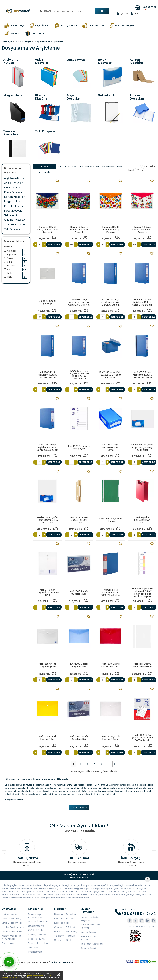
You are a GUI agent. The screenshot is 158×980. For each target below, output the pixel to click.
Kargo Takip (88, 932)
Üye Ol (138, 14)
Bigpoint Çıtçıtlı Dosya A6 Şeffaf (47, 302)
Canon (58, 927)
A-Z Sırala (45, 172)
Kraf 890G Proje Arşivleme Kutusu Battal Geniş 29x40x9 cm (79, 375)
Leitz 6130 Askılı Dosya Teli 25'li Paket (79, 520)
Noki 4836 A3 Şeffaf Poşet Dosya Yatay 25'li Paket (142, 447)
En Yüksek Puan (112, 167)
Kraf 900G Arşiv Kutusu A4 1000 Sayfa (111, 447)
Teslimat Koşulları (92, 944)
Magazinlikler (12, 201)
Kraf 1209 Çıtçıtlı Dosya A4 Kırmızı (111, 665)
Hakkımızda (9, 914)
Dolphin (71, 914)
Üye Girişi (124, 14)
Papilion (59, 914)
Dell (68, 940)
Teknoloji (34, 947)
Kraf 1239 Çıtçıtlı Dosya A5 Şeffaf (47, 665)
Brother (71, 918)
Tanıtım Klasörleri (15, 225)
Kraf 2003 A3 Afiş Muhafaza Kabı (79, 593)
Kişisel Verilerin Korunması (11, 937)
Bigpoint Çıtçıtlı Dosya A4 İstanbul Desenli (47, 230)
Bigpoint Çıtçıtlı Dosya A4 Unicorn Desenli (142, 230)
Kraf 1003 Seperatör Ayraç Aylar (79, 447)
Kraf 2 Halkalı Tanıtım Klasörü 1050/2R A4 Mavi (111, 592)
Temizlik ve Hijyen (39, 943)
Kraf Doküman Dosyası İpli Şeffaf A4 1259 (47, 592)
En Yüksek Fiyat (90, 167)
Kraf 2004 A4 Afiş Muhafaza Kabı (79, 738)
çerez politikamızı (35, 976)
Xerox (58, 940)
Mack (57, 931)
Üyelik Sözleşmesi (13, 927)
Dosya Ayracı (12, 188)
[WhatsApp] (9, 962)
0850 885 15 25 (79, 876)
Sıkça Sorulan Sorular (89, 938)
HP (68, 923)
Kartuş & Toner (37, 934)
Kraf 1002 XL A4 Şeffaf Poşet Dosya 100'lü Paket (142, 738)
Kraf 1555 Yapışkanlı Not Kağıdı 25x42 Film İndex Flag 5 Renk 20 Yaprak (142, 592)
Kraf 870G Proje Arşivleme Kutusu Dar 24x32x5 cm (47, 375)
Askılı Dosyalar (13, 183)
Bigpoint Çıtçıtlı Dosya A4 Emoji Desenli (111, 230)
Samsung (72, 931)
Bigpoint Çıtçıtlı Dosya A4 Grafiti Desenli (79, 230)
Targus (70, 936)
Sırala (45, 167)
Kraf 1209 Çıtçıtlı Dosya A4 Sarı (47, 738)
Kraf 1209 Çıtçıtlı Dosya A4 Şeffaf (111, 738)
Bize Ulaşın (8, 943)
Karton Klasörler (14, 197)
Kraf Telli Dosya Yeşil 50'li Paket (111, 520)
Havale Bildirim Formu (90, 926)
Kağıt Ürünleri (37, 930)
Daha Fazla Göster (79, 807)
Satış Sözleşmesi (12, 923)
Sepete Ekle (54, 244)
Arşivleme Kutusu (15, 178)
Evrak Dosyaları (14, 192)
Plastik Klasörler (14, 206)
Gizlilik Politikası (12, 931)
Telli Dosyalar (12, 229)
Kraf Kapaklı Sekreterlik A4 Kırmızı (142, 520)
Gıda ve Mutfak (37, 939)
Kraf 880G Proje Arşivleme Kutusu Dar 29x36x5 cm (111, 302)
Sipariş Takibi (89, 948)
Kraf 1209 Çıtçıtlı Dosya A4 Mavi (79, 665)
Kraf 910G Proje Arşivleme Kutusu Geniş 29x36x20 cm (47, 447)
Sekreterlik (11, 215)
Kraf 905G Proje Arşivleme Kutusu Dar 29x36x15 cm (142, 375)
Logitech (60, 923)
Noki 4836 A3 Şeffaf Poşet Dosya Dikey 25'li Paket (47, 520)
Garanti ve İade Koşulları (90, 919)
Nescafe (59, 918)
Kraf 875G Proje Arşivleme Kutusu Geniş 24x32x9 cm (142, 302)
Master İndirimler (39, 922)
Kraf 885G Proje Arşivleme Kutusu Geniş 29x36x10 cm (79, 302)
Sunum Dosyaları (15, 220)
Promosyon (35, 952)
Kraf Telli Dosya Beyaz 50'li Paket (142, 665)
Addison (59, 936)
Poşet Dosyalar (14, 211)
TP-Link (71, 927)
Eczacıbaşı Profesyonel (35, 916)
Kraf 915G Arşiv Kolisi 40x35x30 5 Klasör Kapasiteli (111, 375)
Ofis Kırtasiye (36, 926)
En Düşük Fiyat (67, 167)
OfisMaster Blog (11, 918)
